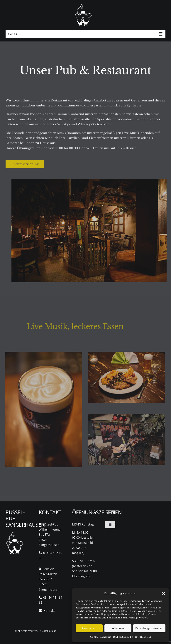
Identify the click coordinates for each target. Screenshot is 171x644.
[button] (164, 593)
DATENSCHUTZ (123, 637)
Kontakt (47, 611)
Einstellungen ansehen (149, 628)
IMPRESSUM (143, 637)
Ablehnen (118, 628)
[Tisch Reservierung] (25, 165)
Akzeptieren (89, 628)
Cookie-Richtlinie (101, 637)
